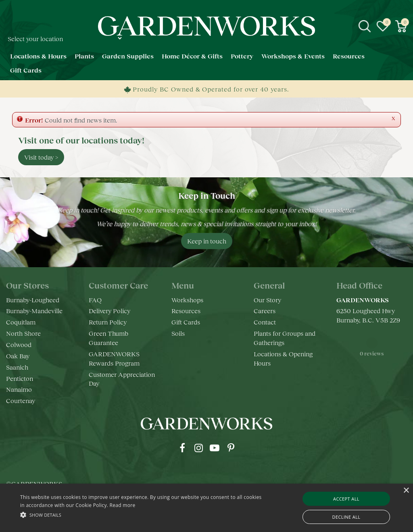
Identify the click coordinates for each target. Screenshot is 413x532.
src (365, 26)
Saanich (17, 367)
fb (182, 448)
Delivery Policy (110, 311)
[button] (141, 514)
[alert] (206, 508)
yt (215, 448)
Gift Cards (186, 322)
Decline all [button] (346, 517)
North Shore (23, 333)
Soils (178, 333)
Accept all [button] (346, 499)
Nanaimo (19, 389)
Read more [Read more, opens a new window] (123, 505)
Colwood (19, 344)
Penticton (20, 378)
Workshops (187, 300)
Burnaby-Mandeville (34, 311)
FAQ (95, 300)
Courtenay (21, 400)
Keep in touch (207, 241)
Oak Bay (18, 356)
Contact (265, 322)
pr (231, 448)
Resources (186, 311)
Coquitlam (21, 322)
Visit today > (41, 157)
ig (198, 448)
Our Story (267, 300)
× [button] (406, 491)
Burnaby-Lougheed (33, 300)
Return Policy (108, 322)
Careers (265, 311)
